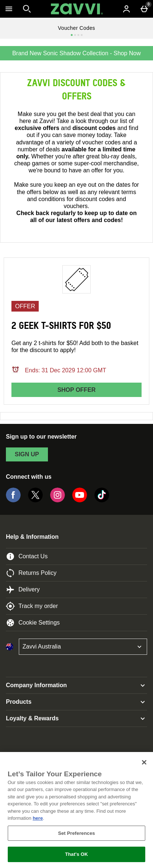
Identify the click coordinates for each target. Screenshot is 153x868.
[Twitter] (35, 500)
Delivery (23, 590)
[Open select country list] (83, 647)
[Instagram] (58, 500)
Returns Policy (31, 573)
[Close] (144, 762)
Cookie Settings (33, 623)
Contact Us (27, 556)
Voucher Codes (76, 28)
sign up (27, 454)
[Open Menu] (9, 9)
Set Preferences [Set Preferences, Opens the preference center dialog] (76, 833)
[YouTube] (80, 500)
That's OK (76, 854)
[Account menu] (126, 9)
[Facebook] (13, 500)
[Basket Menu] (144, 9)
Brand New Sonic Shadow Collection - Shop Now (76, 53)
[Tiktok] (102, 500)
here (38, 818)
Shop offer (77, 390)
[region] (76, 810)
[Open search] (27, 9)
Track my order (32, 606)
